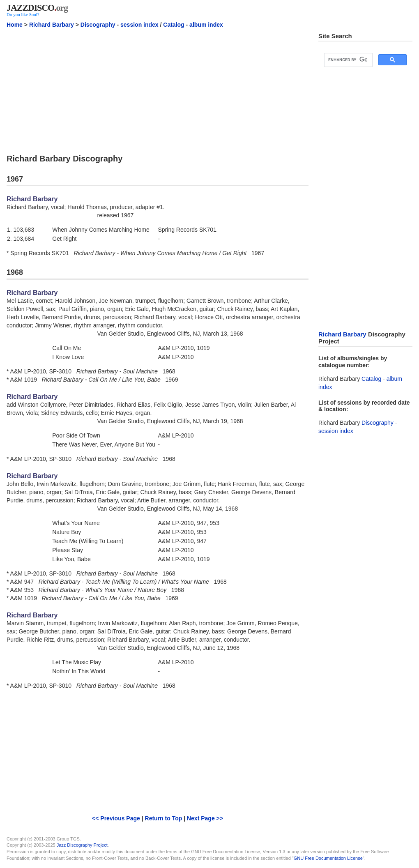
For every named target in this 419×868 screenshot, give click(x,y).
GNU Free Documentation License (328, 858)
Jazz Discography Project (82, 845)
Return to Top (164, 818)
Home (15, 25)
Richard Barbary (52, 25)
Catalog (174, 25)
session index (139, 25)
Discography (98, 25)
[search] (348, 60)
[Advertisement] (158, 90)
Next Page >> (205, 818)
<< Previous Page (116, 818)
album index (206, 25)
